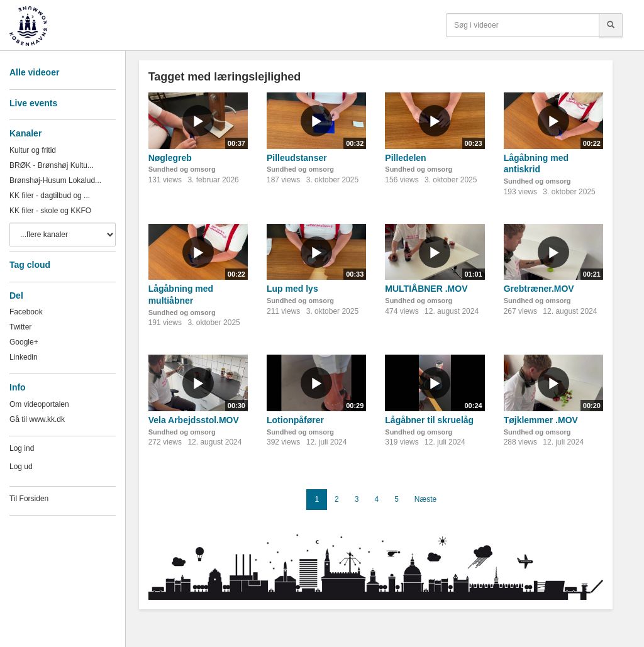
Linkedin (24, 357)
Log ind (22, 448)
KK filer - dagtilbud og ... (50, 196)
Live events (33, 103)
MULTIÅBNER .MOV (426, 289)
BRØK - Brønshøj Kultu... (52, 165)
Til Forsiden (29, 499)
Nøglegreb (170, 158)
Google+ (24, 342)
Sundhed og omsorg (182, 169)
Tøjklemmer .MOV (541, 420)
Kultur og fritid (33, 150)
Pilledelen (405, 158)
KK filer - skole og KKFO (50, 211)
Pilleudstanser (297, 158)
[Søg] (611, 25)
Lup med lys (292, 289)
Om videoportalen (39, 404)
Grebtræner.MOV (539, 289)
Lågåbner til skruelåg (429, 420)
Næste (425, 499)
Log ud (21, 467)
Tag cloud (30, 265)
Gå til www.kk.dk (37, 419)
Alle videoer (34, 72)
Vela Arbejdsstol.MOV (194, 420)
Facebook (26, 312)
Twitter (20, 327)
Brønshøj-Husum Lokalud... (55, 180)
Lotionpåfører (295, 420)
